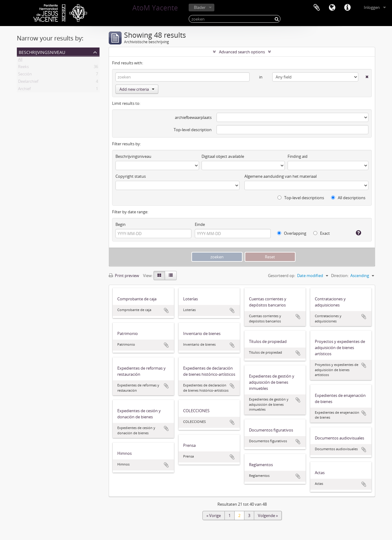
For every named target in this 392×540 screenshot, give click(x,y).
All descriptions (348, 198)
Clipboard (317, 8)
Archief (24, 90)
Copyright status (131, 176)
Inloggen (372, 7)
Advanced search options (242, 52)
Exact (322, 233)
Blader (200, 7)
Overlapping (292, 233)
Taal (332, 8)
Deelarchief (28, 82)
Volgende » (268, 515)
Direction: (340, 276)
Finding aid (298, 156)
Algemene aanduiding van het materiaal (281, 176)
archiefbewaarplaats (193, 117)
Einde (200, 224)
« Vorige (214, 515)
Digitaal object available (223, 156)
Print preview (124, 276)
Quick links (347, 8)
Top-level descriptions (301, 198)
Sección (25, 75)
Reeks (23, 68)
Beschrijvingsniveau (42, 52)
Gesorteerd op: (282, 276)
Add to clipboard (166, 310)
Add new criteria (137, 89)
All (20, 60)
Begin (121, 224)
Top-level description (193, 130)
